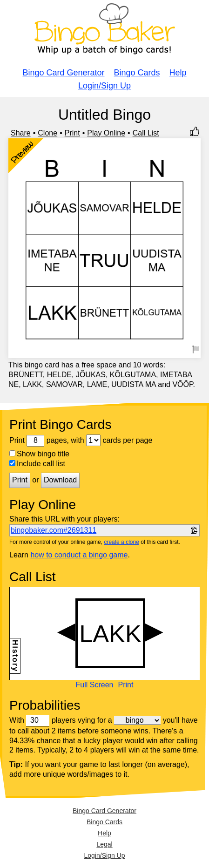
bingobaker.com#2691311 (54, 530)
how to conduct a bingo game (79, 555)
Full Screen (95, 685)
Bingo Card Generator (63, 73)
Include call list (37, 464)
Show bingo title (39, 454)
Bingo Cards (137, 73)
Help (178, 73)
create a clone (121, 542)
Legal (104, 844)
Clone (47, 133)
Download (60, 480)
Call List (146, 133)
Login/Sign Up (104, 86)
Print (72, 133)
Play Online (106, 133)
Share (21, 133)
